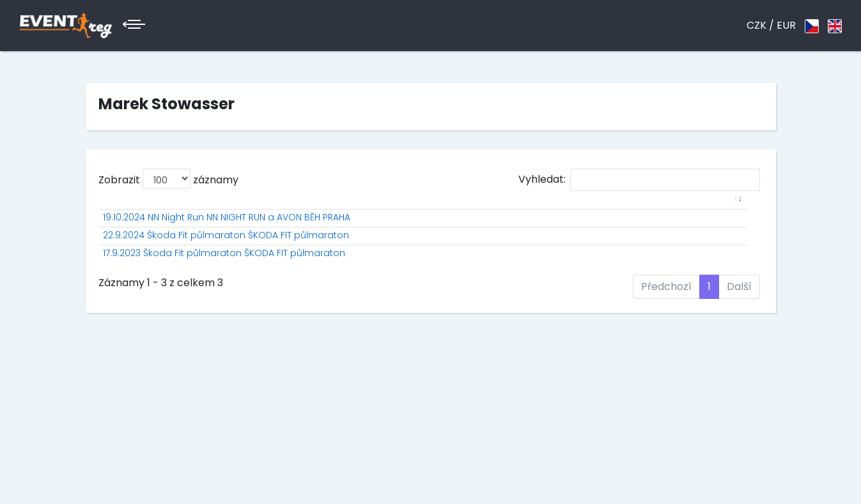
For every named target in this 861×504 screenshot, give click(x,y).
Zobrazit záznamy (168, 179)
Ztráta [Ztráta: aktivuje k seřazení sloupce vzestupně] (681, 213)
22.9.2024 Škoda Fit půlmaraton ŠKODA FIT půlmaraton (226, 262)
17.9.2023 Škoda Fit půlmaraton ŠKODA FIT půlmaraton (224, 293)
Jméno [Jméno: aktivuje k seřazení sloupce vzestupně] (454, 213)
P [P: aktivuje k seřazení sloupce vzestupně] (374, 213)
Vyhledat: (639, 180)
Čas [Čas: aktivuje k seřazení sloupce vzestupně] (636, 213)
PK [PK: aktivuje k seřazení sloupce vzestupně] (567, 213)
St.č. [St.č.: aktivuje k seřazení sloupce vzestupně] (407, 213)
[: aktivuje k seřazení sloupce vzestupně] (233, 213)
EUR (786, 25)
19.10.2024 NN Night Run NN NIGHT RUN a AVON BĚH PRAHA (227, 231)
